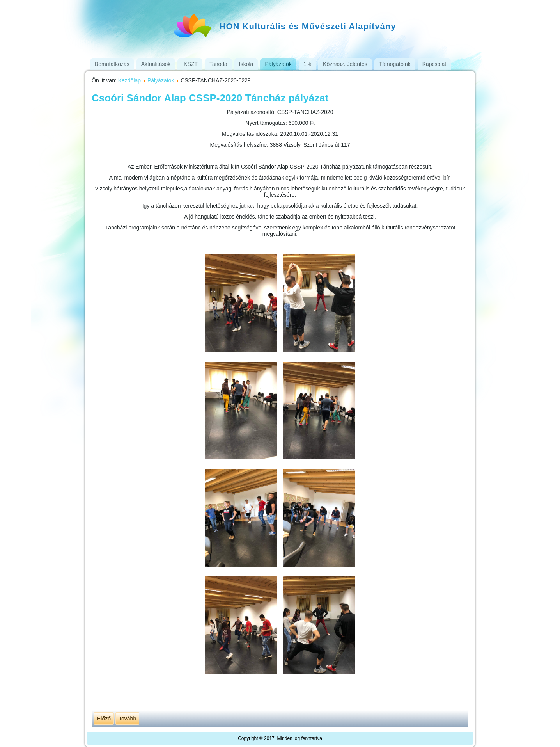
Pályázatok (278, 64)
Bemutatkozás (112, 64)
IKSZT (190, 64)
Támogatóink (395, 64)
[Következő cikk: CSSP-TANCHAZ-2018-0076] (127, 719)
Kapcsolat (434, 64)
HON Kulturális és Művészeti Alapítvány (308, 26)
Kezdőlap (129, 80)
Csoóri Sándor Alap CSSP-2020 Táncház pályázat (210, 98)
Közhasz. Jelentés (345, 64)
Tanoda (218, 64)
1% (307, 64)
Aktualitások (156, 64)
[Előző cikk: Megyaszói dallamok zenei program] (104, 719)
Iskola (246, 64)
